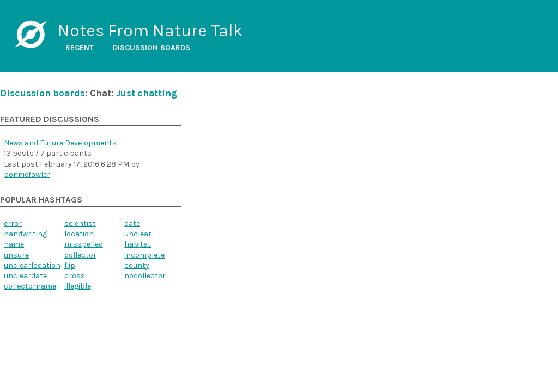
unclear (138, 234)
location (79, 234)
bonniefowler (27, 174)
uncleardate (25, 276)
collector (80, 255)
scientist (80, 223)
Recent (80, 48)
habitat (138, 244)
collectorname (30, 286)
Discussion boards (151, 48)
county (137, 265)
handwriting (25, 234)
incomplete (144, 255)
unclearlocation (32, 265)
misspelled (84, 244)
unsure (16, 255)
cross (75, 276)
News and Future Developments (60, 143)
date (132, 223)
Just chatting (147, 93)
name (14, 244)
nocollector (145, 276)
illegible (78, 286)
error (13, 223)
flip (70, 265)
